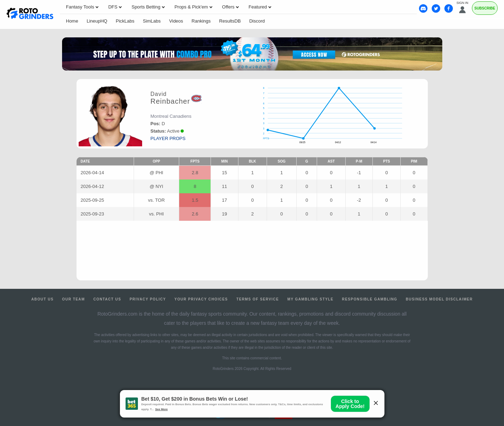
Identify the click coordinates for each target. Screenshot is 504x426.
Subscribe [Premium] (485, 8)
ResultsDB (230, 21)
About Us (42, 299)
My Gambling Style (311, 299)
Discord (257, 21)
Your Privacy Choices (201, 299)
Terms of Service (258, 299)
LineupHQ (97, 21)
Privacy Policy (148, 299)
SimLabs (152, 21)
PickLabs (125, 21)
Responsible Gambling (370, 299)
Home (72, 21)
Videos (176, 21)
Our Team (74, 299)
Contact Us (107, 299)
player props (168, 138)
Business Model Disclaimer (439, 299)
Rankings (201, 21)
